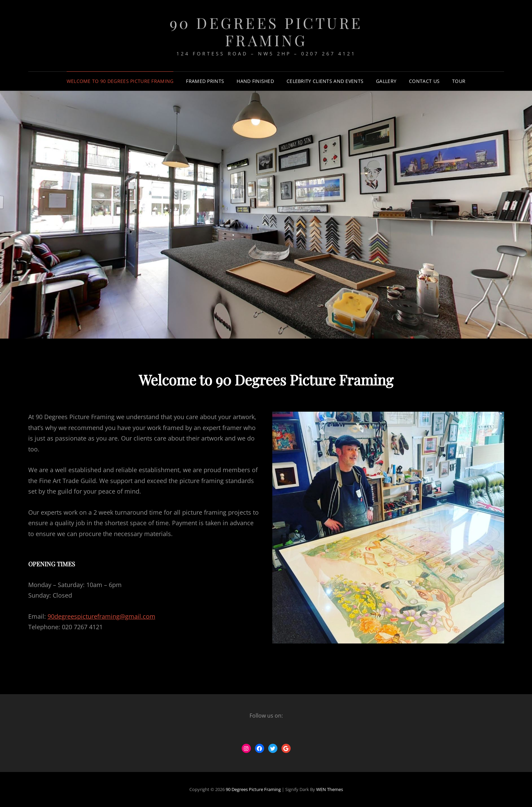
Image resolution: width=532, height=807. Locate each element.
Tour (459, 81)
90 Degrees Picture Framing (266, 31)
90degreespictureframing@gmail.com (101, 616)
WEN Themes (330, 789)
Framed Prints (205, 81)
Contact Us (424, 81)
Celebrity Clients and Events (325, 81)
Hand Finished (255, 81)
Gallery (386, 81)
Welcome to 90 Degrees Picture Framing (120, 81)
